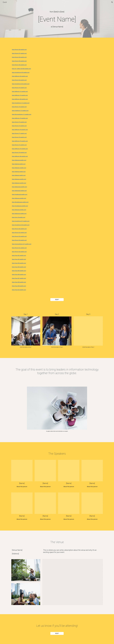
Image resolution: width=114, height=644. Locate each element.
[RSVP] (57, 300)
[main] (57, 12)
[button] (112, 2)
